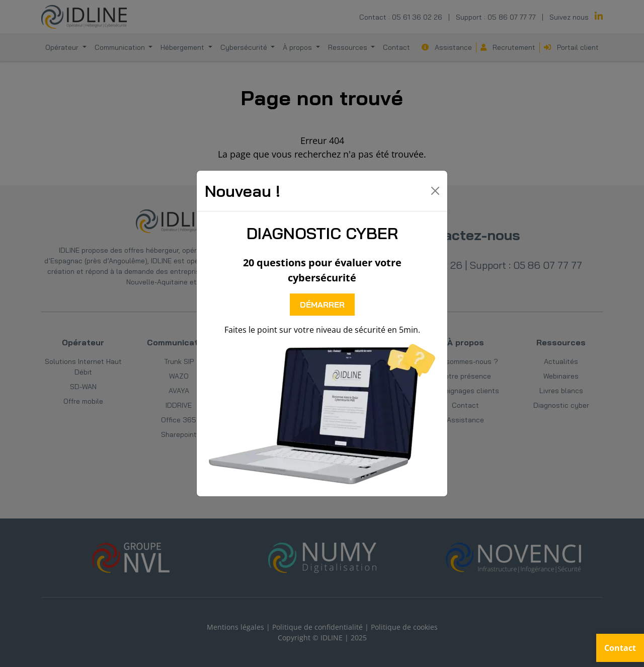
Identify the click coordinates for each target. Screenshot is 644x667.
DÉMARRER (322, 305)
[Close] (435, 191)
